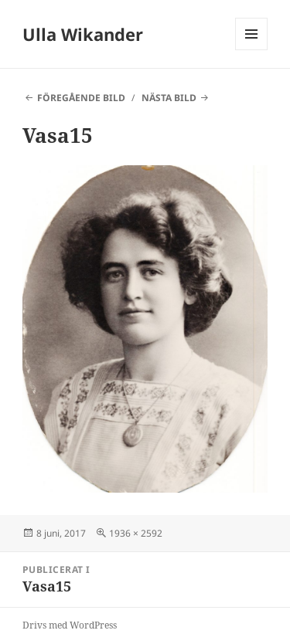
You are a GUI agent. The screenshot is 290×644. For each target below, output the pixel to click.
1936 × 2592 (136, 533)
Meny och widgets (252, 50)
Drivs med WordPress (70, 625)
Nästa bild (169, 98)
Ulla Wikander (83, 34)
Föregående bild (81, 98)
